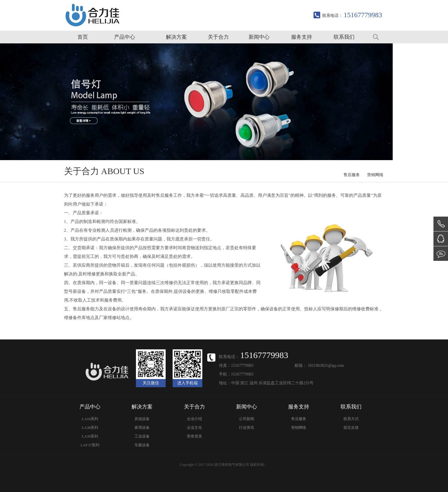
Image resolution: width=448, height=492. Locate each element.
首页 (83, 37)
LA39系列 (90, 436)
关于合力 (218, 37)
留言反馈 (351, 428)
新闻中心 (259, 37)
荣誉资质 (194, 436)
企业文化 (194, 428)
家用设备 (142, 428)
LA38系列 (90, 428)
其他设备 (142, 419)
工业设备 (142, 436)
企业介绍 (194, 419)
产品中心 (125, 37)
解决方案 (176, 37)
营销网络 (375, 175)
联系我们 (344, 37)
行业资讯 (247, 428)
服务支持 (302, 37)
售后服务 (352, 175)
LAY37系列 (90, 445)
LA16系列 (90, 419)
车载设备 (142, 445)
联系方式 (351, 419)
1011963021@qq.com (326, 366)
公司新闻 (247, 419)
